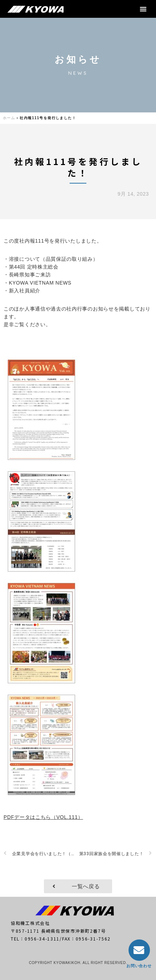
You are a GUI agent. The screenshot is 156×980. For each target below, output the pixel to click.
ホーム (9, 118)
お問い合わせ (139, 966)
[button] (143, 9)
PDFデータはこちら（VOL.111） (43, 817)
